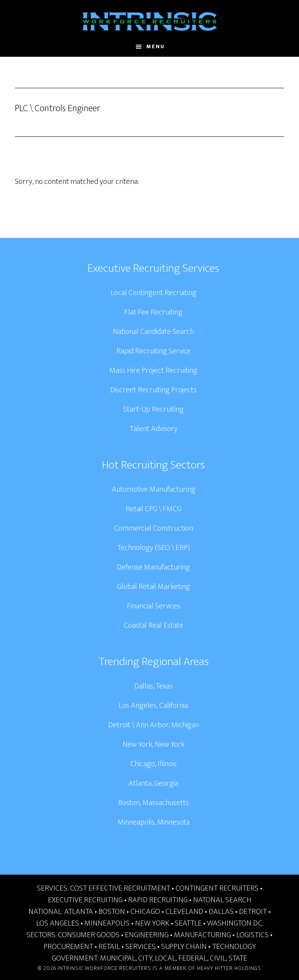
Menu (156, 46)
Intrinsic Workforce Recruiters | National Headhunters (149, 21)
